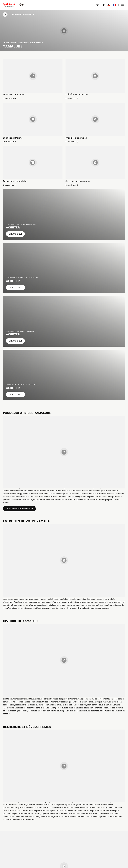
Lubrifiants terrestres (77, 94)
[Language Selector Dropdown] (114, 5)
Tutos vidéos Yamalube (15, 181)
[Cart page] (103, 5)
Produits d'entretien (76, 138)
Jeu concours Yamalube (78, 181)
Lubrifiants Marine (13, 138)
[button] (122, 5)
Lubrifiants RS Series (14, 94)
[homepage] (9, 5)
